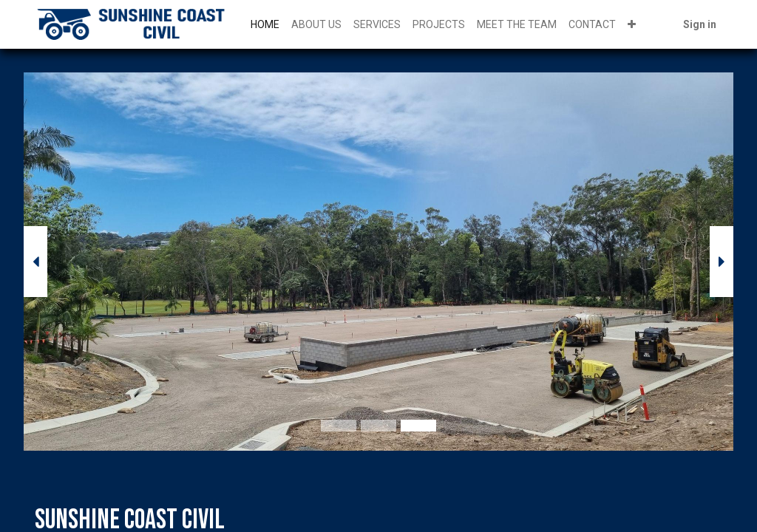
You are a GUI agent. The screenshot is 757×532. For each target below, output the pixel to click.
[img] (52, 262)
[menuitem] (265, 25)
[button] (632, 25)
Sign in (700, 24)
